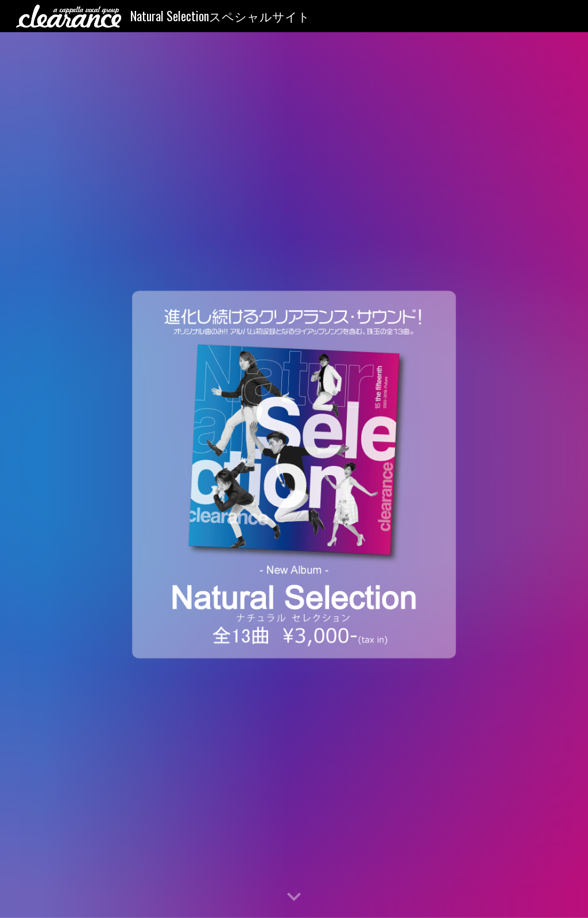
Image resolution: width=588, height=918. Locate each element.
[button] (294, 897)
